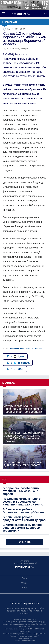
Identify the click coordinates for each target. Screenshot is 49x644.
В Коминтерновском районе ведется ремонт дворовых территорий (22, 528)
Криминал (9, 22)
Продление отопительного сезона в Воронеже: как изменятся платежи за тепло (23, 502)
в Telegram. (18, 363)
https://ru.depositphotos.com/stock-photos (25, 348)
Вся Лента (24, 542)
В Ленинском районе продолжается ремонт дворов (24, 519)
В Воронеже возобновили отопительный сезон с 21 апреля (21, 491)
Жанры (24, 583)
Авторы (24, 588)
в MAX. (16, 369)
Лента (24, 578)
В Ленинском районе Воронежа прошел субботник (24, 511)
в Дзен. (16, 356)
